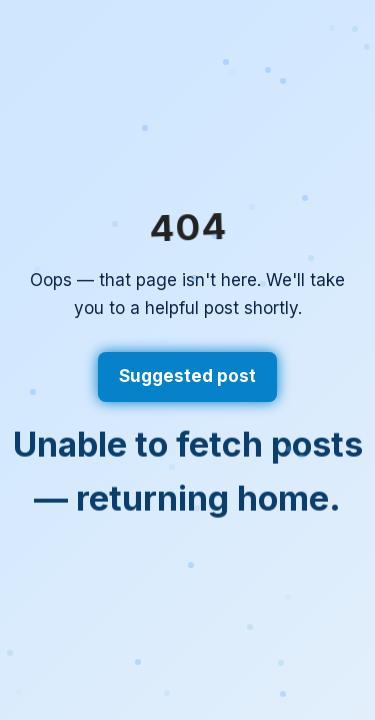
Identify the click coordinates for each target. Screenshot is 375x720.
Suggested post (187, 376)
